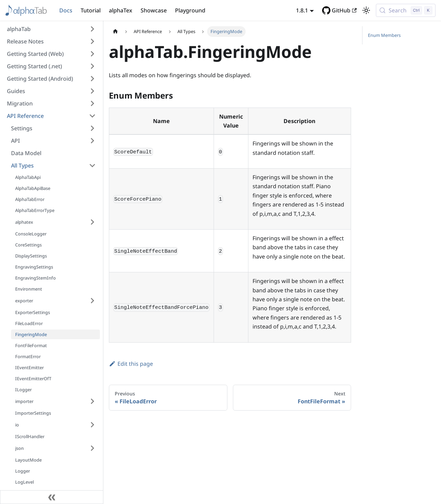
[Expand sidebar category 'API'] (92, 141)
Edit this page (131, 364)
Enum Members (384, 35)
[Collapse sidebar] (52, 497)
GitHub (344, 10)
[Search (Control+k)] (406, 10)
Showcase (154, 10)
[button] (51, 29)
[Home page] (115, 32)
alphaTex (121, 10)
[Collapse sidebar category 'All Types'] (92, 165)
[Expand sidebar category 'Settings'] (92, 128)
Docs (66, 10)
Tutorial (91, 10)
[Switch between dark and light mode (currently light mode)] (366, 10)
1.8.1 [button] (302, 10)
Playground (190, 10)
